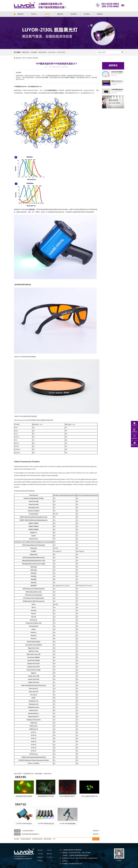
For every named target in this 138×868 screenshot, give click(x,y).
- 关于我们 (49, 857)
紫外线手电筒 (43, 52)
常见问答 (35, 58)
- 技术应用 (40, 857)
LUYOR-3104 (52, 52)
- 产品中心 (49, 850)
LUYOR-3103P (61, 52)
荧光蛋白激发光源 (37, 839)
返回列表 (96, 839)
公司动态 (29, 58)
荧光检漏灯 (34, 52)
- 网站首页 (40, 850)
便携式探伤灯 (26, 52)
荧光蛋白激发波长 (26, 839)
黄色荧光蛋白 (48, 839)
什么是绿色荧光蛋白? (28, 831)
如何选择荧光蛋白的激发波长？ (31, 834)
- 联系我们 (40, 861)
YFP (54, 839)
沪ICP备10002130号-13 (21, 856)
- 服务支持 (49, 854)
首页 (24, 58)
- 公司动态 (40, 854)
